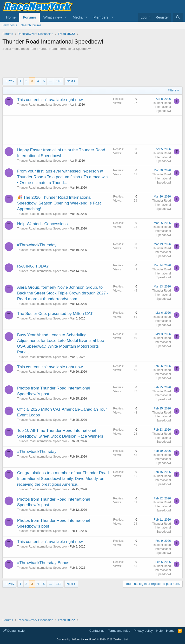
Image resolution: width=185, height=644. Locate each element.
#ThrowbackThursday (37, 245)
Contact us (97, 631)
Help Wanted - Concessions (42, 224)
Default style (14, 631)
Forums (30, 17)
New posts (10, 25)
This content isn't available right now (50, 100)
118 (59, 81)
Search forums (31, 25)
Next (70, 81)
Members (101, 17)
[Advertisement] (92, 64)
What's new (53, 17)
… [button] (50, 81)
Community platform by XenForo (92, 639)
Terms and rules (119, 631)
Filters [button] (172, 90)
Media (78, 17)
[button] (66, 17)
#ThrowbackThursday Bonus (43, 563)
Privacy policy (143, 631)
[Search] (178, 17)
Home (11, 17)
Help (160, 631)
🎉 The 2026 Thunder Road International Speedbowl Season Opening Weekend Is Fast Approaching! (59, 203)
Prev (11, 81)
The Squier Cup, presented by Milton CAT (55, 314)
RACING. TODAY (33, 266)
